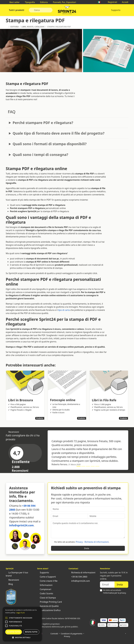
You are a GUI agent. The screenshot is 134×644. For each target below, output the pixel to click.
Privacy (67, 636)
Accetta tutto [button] (13, 632)
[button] (6, 618)
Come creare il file (47, 581)
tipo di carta (64, 310)
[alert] (22, 624)
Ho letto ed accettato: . (82, 542)
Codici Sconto (45, 593)
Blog (9, 584)
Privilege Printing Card (49, 602)
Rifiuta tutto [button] (31, 632)
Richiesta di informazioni (82, 573)
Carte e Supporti (47, 577)
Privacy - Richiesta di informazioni (92, 542)
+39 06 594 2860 (78, 577)
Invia (88, 548)
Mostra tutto (19, 475)
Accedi (124, 2)
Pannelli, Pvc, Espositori (63, 2)
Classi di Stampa (46, 598)
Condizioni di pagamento (72, 634)
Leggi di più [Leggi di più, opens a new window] (20, 613)
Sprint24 (67, 11)
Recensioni (12, 580)
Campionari (44, 589)
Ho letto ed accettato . (115, 592)
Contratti (54, 634)
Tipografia (29, 2)
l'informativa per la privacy (115, 593)
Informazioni (45, 585)
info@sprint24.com (21, 525)
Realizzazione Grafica (49, 610)
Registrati (111, 2)
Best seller (13, 2)
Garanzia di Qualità (48, 606)
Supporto (116, 10)
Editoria (43, 2)
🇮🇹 (100, 2)
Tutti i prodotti (16, 10)
